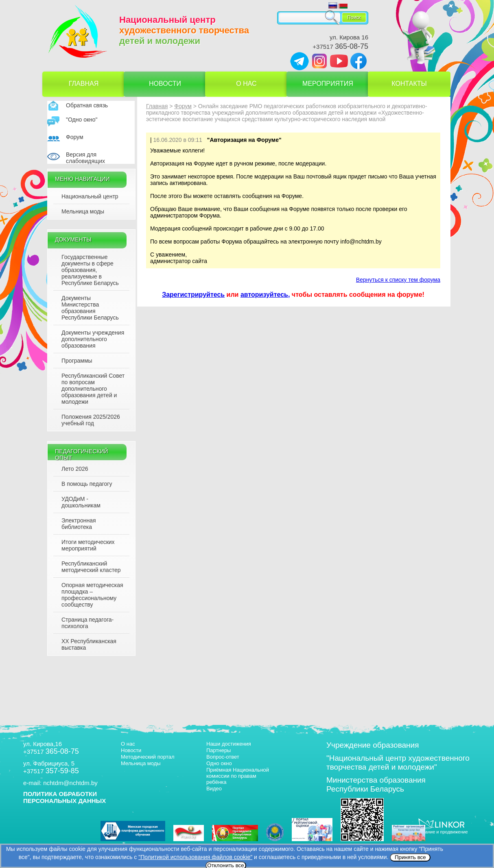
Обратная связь (87, 105)
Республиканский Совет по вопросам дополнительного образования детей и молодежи (93, 389)
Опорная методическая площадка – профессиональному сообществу (92, 595)
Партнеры (219, 750)
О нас (246, 84)
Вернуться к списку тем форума (398, 280)
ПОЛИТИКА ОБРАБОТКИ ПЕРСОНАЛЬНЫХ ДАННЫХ (64, 797)
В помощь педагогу (87, 484)
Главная (84, 84)
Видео (214, 789)
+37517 (340, 47)
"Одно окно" (82, 120)
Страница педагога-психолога (87, 623)
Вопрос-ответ (223, 757)
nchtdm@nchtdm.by (70, 783)
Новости (165, 84)
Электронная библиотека (79, 524)
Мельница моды (83, 211)
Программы (77, 361)
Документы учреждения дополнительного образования (93, 339)
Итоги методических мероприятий (88, 545)
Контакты (409, 84)
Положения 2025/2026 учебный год (91, 420)
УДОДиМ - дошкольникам (81, 502)
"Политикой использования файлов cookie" (195, 857)
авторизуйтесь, (265, 295)
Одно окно (219, 763)
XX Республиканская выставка (89, 644)
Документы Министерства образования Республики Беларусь (90, 308)
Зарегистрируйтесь (193, 295)
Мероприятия (328, 84)
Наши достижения (229, 744)
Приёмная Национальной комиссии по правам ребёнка (238, 776)
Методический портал (148, 757)
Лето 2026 (75, 469)
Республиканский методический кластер (91, 567)
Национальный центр (90, 196)
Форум (75, 137)
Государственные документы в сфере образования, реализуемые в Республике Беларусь (90, 270)
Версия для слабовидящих (85, 158)
